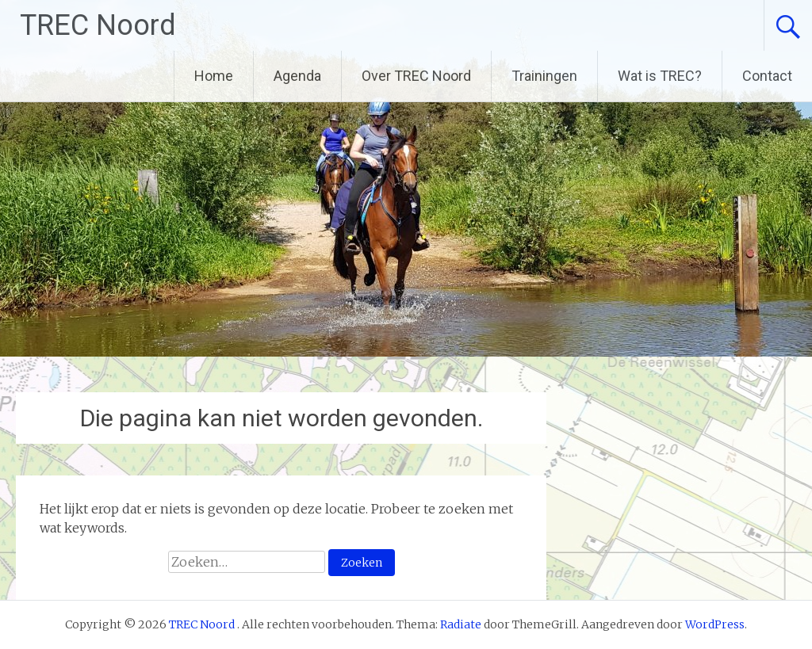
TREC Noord (98, 25)
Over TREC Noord (416, 76)
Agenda (297, 76)
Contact (767, 76)
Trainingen (544, 76)
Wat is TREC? (660, 76)
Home (214, 76)
